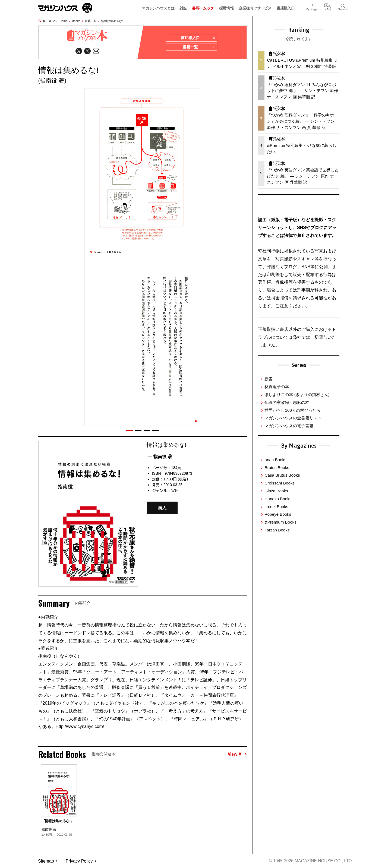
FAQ (328, 5)
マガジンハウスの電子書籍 (289, 426)
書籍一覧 (91, 21)
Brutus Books (277, 468)
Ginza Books (276, 491)
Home (63, 21)
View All (237, 755)
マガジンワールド (65, 8)
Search (343, 5)
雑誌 (183, 8)
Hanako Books (278, 499)
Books (76, 21)
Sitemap (46, 861)
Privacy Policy (79, 861)
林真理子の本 (277, 387)
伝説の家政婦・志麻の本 (287, 402)
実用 (175, 491)
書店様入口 (286, 8)
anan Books (275, 460)
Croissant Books (280, 483)
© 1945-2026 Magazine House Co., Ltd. (310, 861)
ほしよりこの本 (297, 395)
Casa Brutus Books (282, 475)
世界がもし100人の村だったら (292, 410)
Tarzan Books (277, 530)
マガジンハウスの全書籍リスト (293, 418)
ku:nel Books (276, 507)
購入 (162, 509)
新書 (269, 379)
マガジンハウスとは (158, 8)
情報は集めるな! (112, 21)
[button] (130, 431)
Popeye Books (278, 514)
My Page (311, 5)
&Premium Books (280, 522)
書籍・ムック (203, 8)
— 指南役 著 (160, 457)
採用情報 (226, 8)
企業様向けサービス (255, 8)
